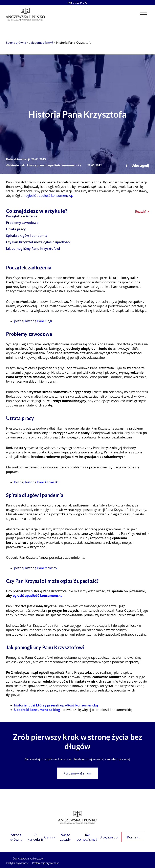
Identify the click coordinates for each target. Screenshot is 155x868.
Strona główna (16, 42)
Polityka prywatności (18, 863)
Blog (103, 837)
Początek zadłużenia (22, 216)
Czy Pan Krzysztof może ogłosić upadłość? (38, 242)
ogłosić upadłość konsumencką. (49, 196)
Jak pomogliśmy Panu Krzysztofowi (33, 249)
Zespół (113, 837)
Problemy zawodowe (22, 223)
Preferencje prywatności (46, 863)
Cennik (50, 837)
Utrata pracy (16, 229)
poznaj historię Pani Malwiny (36, 568)
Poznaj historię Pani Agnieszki (36, 482)
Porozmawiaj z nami (77, 773)
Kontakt (133, 837)
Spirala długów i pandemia (27, 236)
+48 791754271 (77, 3)
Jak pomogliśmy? (41, 42)
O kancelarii (35, 837)
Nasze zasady (65, 837)
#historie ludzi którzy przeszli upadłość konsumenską (44, 165)
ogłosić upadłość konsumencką (38, 596)
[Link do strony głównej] (25, 14)
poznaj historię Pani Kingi (33, 321)
